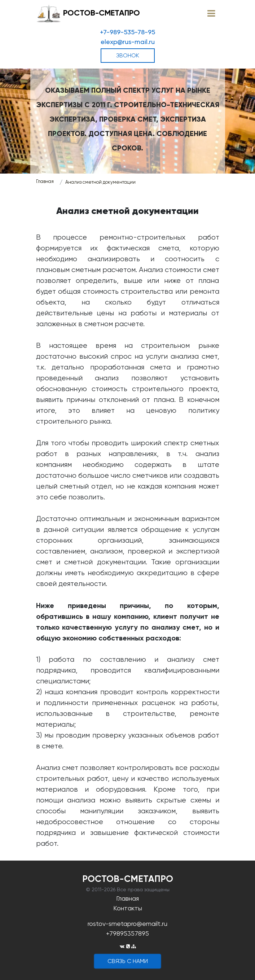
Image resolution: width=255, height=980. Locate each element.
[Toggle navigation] (211, 14)
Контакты (128, 908)
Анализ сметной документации (100, 182)
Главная (45, 181)
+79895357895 (127, 933)
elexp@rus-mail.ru (128, 42)
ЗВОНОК (128, 55)
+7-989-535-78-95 (127, 32)
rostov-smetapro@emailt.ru (127, 924)
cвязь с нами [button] (128, 961)
